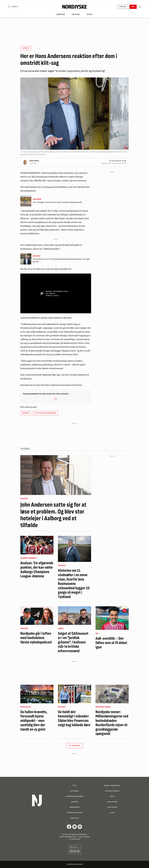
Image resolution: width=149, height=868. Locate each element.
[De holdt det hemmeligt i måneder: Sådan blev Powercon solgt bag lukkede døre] (74, 694)
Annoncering (74, 807)
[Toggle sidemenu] (140, 7)
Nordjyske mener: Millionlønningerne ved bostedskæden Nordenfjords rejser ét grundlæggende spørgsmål (112, 723)
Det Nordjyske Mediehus (78, 834)
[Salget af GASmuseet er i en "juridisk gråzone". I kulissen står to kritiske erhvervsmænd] (74, 616)
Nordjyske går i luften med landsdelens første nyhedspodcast (36, 638)
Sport (90, 14)
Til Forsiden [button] (75, 746)
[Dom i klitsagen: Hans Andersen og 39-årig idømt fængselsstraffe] (56, 201)
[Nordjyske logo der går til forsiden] (74, 7)
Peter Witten (34, 161)
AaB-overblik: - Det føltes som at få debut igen (111, 643)
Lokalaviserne (112, 802)
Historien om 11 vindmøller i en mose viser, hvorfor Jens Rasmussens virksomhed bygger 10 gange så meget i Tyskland (74, 584)
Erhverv (76, 14)
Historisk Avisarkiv (112, 791)
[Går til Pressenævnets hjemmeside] (75, 849)
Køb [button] (133, 7)
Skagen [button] (26, 48)
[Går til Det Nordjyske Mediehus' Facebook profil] (69, 827)
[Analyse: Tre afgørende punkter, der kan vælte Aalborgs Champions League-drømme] (37, 545)
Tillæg (112, 813)
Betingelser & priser (75, 813)
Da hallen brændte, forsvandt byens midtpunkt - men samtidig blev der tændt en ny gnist (34, 721)
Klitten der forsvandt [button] (46, 413)
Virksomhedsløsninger (75, 796)
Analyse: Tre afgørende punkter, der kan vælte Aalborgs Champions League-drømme (37, 570)
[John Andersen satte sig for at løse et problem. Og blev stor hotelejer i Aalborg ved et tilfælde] (56, 475)
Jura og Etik (75, 818)
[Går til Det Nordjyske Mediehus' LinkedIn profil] (80, 827)
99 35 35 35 (76, 839)
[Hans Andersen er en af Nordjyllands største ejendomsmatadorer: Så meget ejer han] (56, 259)
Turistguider (112, 807)
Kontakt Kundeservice (112, 786)
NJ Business (75, 791)
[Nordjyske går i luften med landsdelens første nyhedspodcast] (37, 616)
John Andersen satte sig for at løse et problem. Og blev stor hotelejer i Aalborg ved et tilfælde (53, 515)
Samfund (61, 14)
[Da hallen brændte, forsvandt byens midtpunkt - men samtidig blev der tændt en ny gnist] (37, 694)
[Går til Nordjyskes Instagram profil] (74, 827)
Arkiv (112, 796)
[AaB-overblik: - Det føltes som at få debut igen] (112, 618)
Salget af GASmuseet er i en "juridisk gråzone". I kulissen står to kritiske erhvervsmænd (73, 642)
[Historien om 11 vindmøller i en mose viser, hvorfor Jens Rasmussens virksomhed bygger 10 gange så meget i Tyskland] (74, 549)
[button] (56, 399)
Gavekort (75, 802)
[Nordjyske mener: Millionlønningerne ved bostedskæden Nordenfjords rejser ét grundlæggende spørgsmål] (112, 694)
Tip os (75, 786)
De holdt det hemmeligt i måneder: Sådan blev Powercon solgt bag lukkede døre (74, 719)
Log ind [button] (123, 7)
